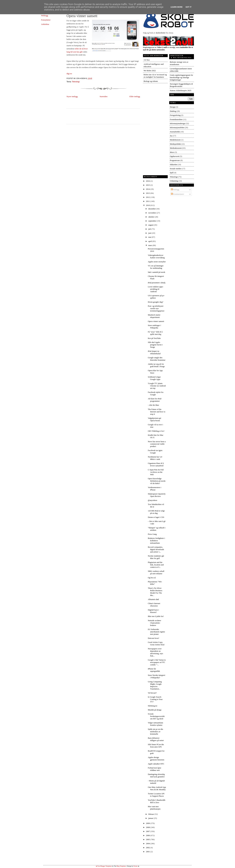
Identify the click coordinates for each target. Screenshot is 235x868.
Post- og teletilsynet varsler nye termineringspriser (156, 308)
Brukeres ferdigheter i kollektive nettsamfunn (156, 541)
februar (151, 814)
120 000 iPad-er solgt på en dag (156, 512)
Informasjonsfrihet (177, 127)
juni (150, 233)
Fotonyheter (46, 20)
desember (152, 209)
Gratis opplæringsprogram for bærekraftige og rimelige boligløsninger (181, 77)
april (150, 241)
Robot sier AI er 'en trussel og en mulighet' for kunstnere (155, 76)
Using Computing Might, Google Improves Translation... (155, 685)
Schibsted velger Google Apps (154, 378)
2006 (148, 835)
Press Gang (152, 534)
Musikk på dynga (155, 710)
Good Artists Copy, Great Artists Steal (156, 643)
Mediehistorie (175, 140)
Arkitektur (45, 24)
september (153, 221)
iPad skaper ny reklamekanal (154, 352)
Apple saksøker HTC (156, 764)
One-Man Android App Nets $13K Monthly (157, 788)
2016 (148, 181)
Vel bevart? (152, 693)
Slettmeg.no (152, 706)
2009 (148, 823)
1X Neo (147, 60)
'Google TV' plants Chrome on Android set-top (157, 386)
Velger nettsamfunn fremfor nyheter (155, 724)
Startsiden (104, 96)
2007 (148, 831)
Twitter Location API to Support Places (156, 795)
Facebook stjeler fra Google (155, 393)
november (152, 213)
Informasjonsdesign (178, 123)
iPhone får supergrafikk (154, 670)
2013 (148, 193)
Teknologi (76, 82)
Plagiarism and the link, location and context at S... (156, 565)
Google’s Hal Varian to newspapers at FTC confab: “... (157, 662)
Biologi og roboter (151, 81)
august (151, 225)
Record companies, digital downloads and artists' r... (156, 549)
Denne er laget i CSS (156, 517)
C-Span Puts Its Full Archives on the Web (156, 472)
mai (150, 237)
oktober (152, 217)
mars (151, 245)
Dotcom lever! (153, 638)
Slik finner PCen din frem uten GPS (156, 746)
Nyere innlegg (72, 96)
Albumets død (153, 599)
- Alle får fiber (153, 405)
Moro (172, 152)
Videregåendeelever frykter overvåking (156, 256)
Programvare (175, 160)
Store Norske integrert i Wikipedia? (156, 676)
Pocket (136, 866)
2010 (148, 205)
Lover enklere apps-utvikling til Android (156, 289)
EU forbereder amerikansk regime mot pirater (156, 632)
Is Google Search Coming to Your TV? (155, 699)
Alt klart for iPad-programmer (155, 400)
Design (173, 107)
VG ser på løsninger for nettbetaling (156, 267)
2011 (148, 201)
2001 (148, 852)
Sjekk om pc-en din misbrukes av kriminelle (155, 732)
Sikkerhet (174, 165)
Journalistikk (175, 132)
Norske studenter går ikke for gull (156, 557)
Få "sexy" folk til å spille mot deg (155, 333)
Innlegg (175, 190)
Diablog (173, 111)
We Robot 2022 (150, 71)
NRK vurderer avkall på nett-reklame (156, 572)
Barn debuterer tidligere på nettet (156, 739)
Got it (189, 7)
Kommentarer (178, 194)
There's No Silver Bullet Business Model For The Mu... (155, 592)
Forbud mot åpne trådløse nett (154, 769)
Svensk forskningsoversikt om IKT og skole (156, 716)
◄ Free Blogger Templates (104, 866)
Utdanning (174, 181)
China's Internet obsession (154, 605)
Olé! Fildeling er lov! (156, 431)
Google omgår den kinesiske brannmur (157, 359)
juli (150, 229)
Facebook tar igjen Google (155, 452)
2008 (148, 827)
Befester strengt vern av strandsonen (179, 63)
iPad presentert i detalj (157, 283)
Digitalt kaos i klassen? (153, 611)
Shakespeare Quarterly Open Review (157, 495)
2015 (148, 185)
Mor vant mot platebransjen (154, 808)
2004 (148, 843)
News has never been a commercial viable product (157, 444)
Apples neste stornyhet (157, 262)
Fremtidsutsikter (176, 119)
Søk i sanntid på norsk (156, 272)
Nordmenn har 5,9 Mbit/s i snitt (155, 458)
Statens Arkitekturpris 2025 (181, 90)
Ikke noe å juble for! (156, 616)
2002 (148, 848)
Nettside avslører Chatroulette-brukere (154, 623)
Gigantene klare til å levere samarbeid (156, 464)
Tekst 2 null (162, 47)
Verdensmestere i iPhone (154, 489)
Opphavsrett (175, 156)
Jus (171, 136)
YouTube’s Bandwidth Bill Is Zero (156, 801)
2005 (148, 839)
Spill (172, 173)
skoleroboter (161, 33)
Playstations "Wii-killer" (155, 583)
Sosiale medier (176, 169)
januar (151, 818)
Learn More (177, 7)
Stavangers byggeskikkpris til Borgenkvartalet (181, 85)
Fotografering (175, 115)
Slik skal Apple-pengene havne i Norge (155, 345)
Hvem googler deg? (155, 302)
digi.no (69, 74)
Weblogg (45, 16)
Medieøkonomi (176, 148)
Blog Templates (121, 866)
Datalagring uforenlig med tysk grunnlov (156, 775)
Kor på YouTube (154, 338)
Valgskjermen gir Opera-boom (154, 419)
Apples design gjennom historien (156, 759)
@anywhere (152, 500)
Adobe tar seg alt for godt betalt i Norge (156, 365)
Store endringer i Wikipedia (154, 327)
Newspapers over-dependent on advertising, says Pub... (155, 652)
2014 (148, 189)
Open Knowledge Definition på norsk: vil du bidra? (157, 481)
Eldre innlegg (135, 96)
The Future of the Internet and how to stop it (156, 412)
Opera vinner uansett (82, 16)
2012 (148, 197)
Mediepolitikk (175, 144)
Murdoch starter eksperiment (154, 316)
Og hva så (152, 578)
